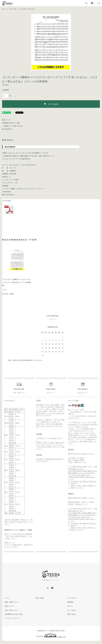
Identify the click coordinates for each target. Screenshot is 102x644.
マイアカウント (72, 598)
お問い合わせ (71, 614)
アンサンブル (13, 9)
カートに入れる (51, 104)
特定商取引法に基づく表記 (11, 123)
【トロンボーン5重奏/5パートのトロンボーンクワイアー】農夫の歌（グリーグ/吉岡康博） (17, 282)
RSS (37, 598)
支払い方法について (11, 610)
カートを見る (71, 610)
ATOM (42, 598)
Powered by (51, 636)
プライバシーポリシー (12, 618)
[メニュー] (99, 3)
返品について (7, 120)
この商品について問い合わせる (13, 126)
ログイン (69, 606)
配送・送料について (11, 602)
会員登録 (69, 602)
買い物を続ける (7, 129)
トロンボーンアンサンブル (27, 9)
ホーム (4, 9)
